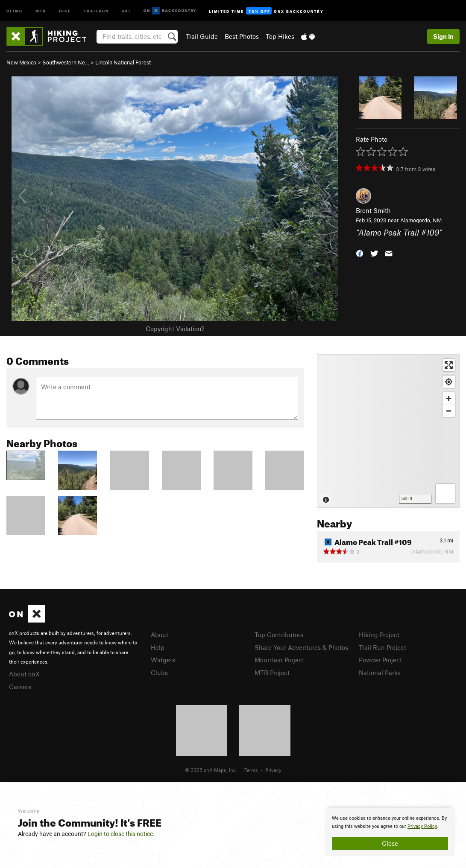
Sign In (443, 36)
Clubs (159, 673)
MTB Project (272, 673)
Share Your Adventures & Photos (301, 647)
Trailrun (96, 10)
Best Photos (242, 36)
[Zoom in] (449, 398)
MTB (41, 10)
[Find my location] (449, 382)
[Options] (445, 494)
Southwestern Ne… (66, 62)
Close (390, 843)
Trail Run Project (382, 647)
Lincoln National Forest (123, 62)
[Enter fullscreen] (449, 365)
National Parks (380, 673)
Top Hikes (280, 36)
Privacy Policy (422, 826)
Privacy (273, 770)
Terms (251, 770)
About (160, 635)
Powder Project (380, 660)
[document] (390, 832)
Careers (20, 687)
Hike (65, 10)
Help (158, 647)
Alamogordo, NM (421, 220)
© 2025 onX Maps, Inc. (211, 770)
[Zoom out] (449, 411)
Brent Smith (373, 210)
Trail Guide (202, 36)
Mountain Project (279, 660)
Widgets (163, 660)
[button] (360, 252)
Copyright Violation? (175, 329)
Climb (15, 10)
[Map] (388, 431)
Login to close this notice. (121, 834)
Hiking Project (379, 635)
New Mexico (21, 62)
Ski (126, 10)
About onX (24, 674)
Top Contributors (279, 635)
